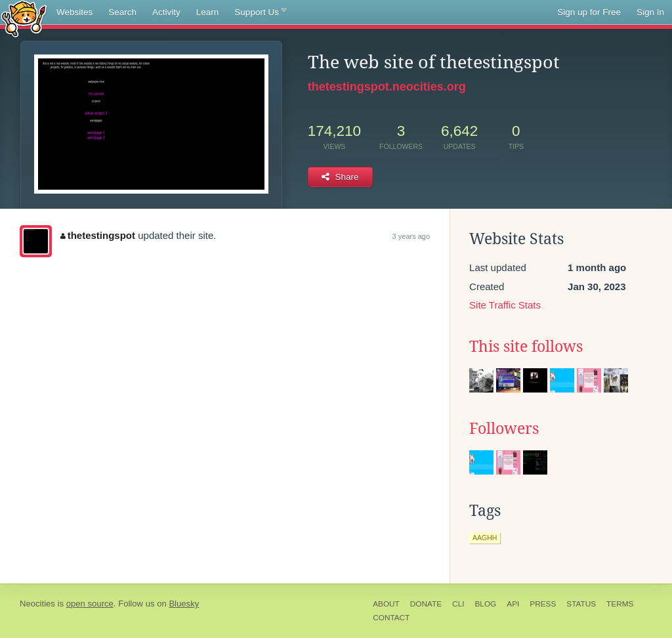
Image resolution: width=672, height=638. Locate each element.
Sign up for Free (589, 12)
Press (543, 604)
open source (90, 604)
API (513, 604)
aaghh (485, 538)
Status (581, 604)
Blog (485, 604)
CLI (458, 604)
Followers (504, 429)
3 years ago (411, 236)
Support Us (260, 12)
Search (122, 12)
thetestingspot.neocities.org (387, 87)
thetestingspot (98, 235)
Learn (208, 12)
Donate (426, 604)
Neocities (37, 604)
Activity (166, 12)
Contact (391, 618)
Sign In (650, 12)
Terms (620, 604)
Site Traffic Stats (505, 305)
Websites (74, 12)
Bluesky (184, 604)
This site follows (526, 347)
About (386, 604)
